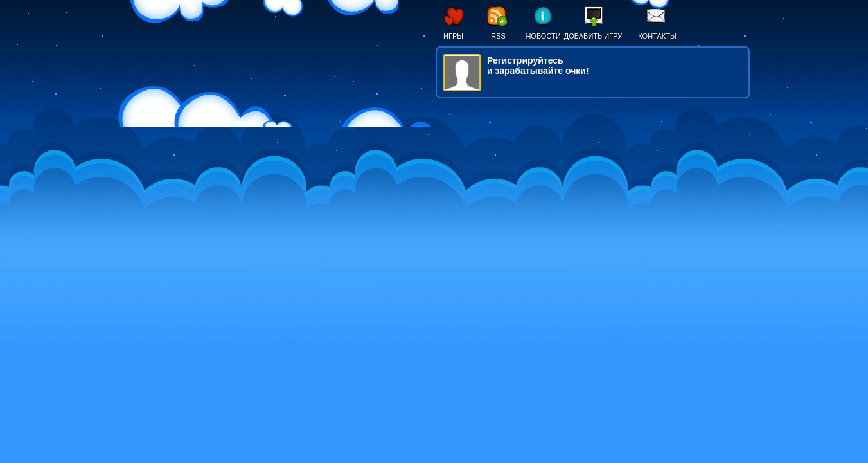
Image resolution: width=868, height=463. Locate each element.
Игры (453, 36)
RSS (498, 36)
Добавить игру (593, 36)
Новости (543, 36)
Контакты (657, 36)
